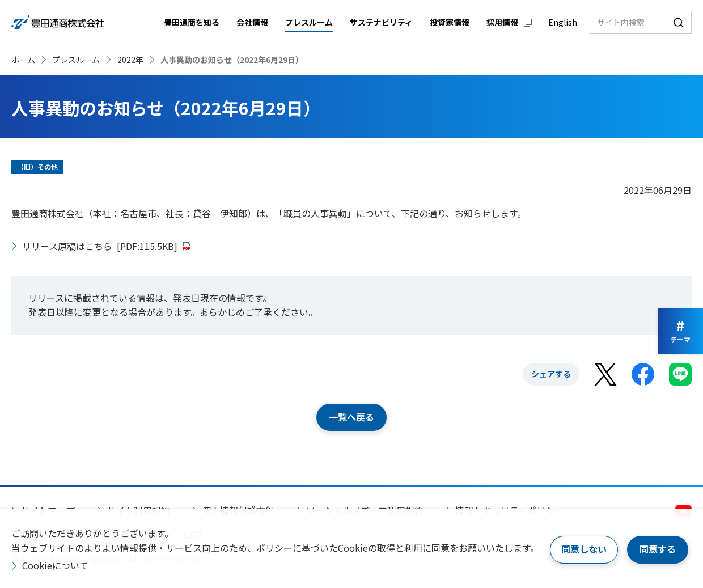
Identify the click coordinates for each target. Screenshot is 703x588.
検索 (679, 22)
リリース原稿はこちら (100, 246)
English (563, 22)
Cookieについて (55, 565)
